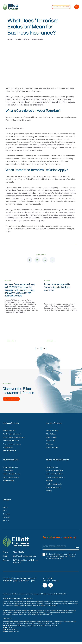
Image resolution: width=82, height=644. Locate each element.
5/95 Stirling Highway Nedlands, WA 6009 (26, 566)
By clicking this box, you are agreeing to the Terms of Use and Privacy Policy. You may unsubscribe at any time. (61, 561)
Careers (6, 512)
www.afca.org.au (14, 636)
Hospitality (49, 496)
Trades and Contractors (54, 493)
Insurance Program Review (12, 479)
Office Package (51, 440)
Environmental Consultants (55, 479)
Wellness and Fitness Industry (56, 483)
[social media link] (45, 590)
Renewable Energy (52, 473)
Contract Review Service (11, 483)
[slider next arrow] (44, 354)
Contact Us (7, 522)
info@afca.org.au (12, 634)
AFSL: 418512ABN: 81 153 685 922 (50, 584)
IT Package (49, 450)
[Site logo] (16, 546)
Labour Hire (50, 486)
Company (7, 505)
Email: (5, 561)
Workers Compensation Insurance (15, 443)
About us (6, 526)
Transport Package (52, 453)
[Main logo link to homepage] (10, 7)
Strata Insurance (9, 453)
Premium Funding (9, 486)
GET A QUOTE (7, 389)
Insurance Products (11, 429)
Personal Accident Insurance (13, 450)
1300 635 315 (19, 557)
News (5, 516)
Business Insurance (9, 436)
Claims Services (8, 476)
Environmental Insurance (11, 446)
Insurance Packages (54, 429)
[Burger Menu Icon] (77, 7)
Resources (7, 519)
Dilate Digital (30, 586)
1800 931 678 (12, 632)
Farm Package (51, 446)
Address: (6, 565)
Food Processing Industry (55, 489)
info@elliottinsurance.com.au (24, 561)
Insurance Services (11, 465)
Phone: (5, 557)
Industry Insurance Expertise (57, 465)
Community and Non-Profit (55, 476)
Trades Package (51, 443)
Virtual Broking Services (11, 473)
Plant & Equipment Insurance (13, 440)
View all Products (10, 456)
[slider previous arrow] (38, 354)
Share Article (41, 255)
